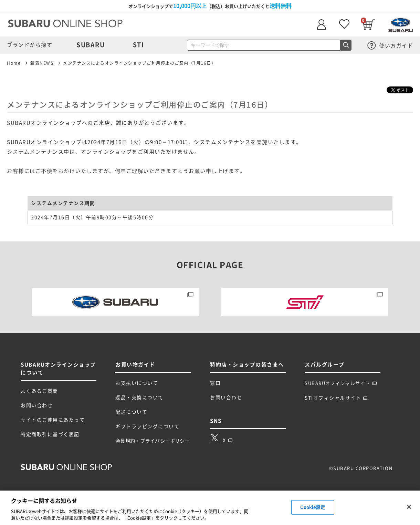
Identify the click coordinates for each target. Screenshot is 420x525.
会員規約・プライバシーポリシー (153, 441)
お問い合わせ (37, 405)
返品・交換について (139, 398)
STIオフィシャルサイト (336, 398)
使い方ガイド (390, 46)
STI (139, 45)
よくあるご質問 (39, 391)
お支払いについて (137, 383)
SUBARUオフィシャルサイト (341, 383)
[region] (210, 508)
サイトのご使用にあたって (53, 420)
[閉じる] (409, 507)
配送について (131, 412)
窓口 (215, 383)
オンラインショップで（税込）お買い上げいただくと (210, 6)
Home (14, 63)
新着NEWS (42, 63)
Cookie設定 (313, 507)
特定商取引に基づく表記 (50, 434)
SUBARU (91, 45)
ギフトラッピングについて (147, 426)
